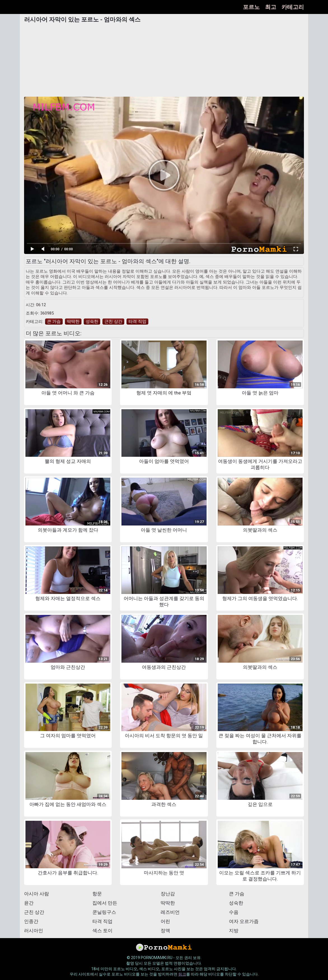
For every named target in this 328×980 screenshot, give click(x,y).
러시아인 (34, 931)
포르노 (251, 7)
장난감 (168, 894)
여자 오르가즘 (244, 921)
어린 (165, 921)
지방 (234, 931)
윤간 (29, 903)
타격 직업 (137, 322)
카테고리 (293, 7)
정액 (165, 931)
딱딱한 (73, 322)
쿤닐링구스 (104, 912)
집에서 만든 (105, 903)
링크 (182, 974)
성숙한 (92, 322)
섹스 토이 (102, 931)
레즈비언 (170, 912)
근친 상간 (113, 322)
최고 (271, 7)
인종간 (31, 921)
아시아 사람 (37, 894)
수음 (234, 912)
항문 (97, 894)
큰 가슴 (54, 322)
